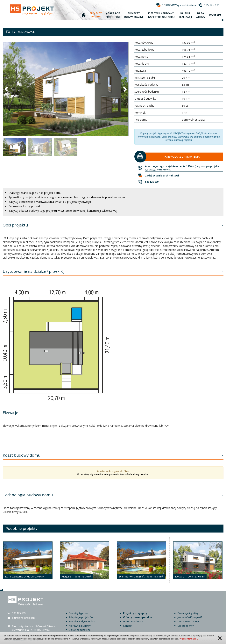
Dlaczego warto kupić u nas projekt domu (35, 193)
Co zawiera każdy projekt (24, 206)
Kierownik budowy (80, 626)
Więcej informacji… (189, 639)
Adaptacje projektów (81, 617)
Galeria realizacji (133, 621)
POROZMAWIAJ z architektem (179, 5)
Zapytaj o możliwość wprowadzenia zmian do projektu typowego (50, 202)
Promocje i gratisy (188, 613)
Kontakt (128, 626)
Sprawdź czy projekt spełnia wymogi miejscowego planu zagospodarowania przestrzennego (67, 197)
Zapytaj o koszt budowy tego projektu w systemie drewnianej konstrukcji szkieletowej (63, 211)
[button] (7, 89)
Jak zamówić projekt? (190, 617)
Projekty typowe (78, 613)
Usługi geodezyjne (80, 630)
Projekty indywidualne (82, 621)
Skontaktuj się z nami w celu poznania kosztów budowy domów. (113, 474)
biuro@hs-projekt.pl (24, 618)
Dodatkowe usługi (188, 621)
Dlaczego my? (186, 626)
